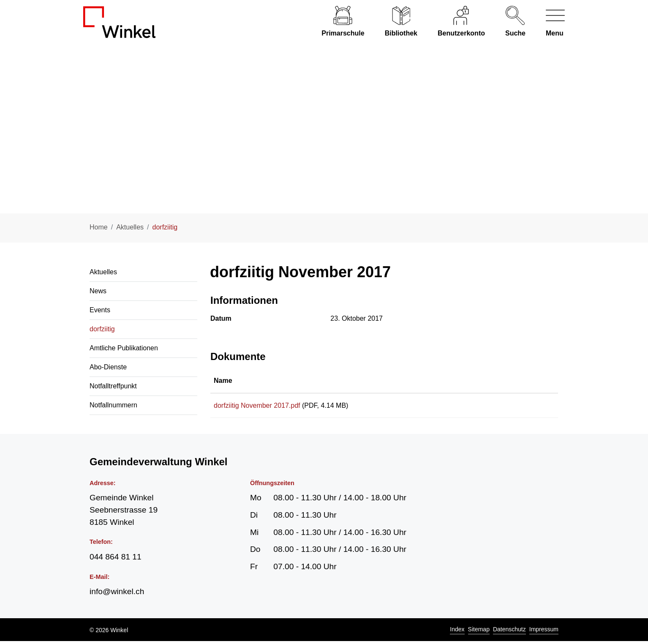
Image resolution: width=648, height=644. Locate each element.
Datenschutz (509, 632)
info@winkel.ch (117, 594)
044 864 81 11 (116, 560)
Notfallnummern (113, 405)
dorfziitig (102, 332)
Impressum (544, 632)
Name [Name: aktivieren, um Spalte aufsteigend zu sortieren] (223, 381)
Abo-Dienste (108, 367)
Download (519, 407)
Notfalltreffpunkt (113, 386)
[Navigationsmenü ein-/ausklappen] (550, 22)
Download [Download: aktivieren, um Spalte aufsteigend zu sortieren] (500, 381)
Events (100, 310)
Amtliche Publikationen (124, 348)
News (98, 291)
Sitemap (479, 632)
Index (457, 632)
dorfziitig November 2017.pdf (257, 405)
